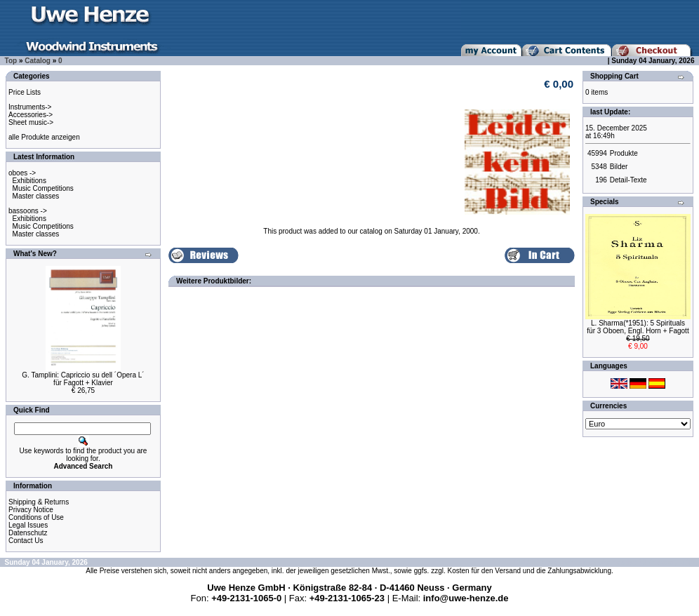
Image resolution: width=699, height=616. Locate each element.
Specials (605, 202)
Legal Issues (28, 525)
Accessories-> (31, 115)
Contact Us (26, 541)
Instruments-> (30, 107)
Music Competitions (43, 188)
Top (11, 61)
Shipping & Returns (39, 502)
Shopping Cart (614, 76)
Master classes (36, 196)
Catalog (38, 61)
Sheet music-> (31, 122)
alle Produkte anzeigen (44, 137)
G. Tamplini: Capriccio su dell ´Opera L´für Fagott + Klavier (83, 379)
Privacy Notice (31, 510)
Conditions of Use (36, 517)
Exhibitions (29, 181)
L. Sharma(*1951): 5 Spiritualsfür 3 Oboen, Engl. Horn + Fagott (638, 327)
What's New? (35, 254)
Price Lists (25, 92)
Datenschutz (28, 533)
